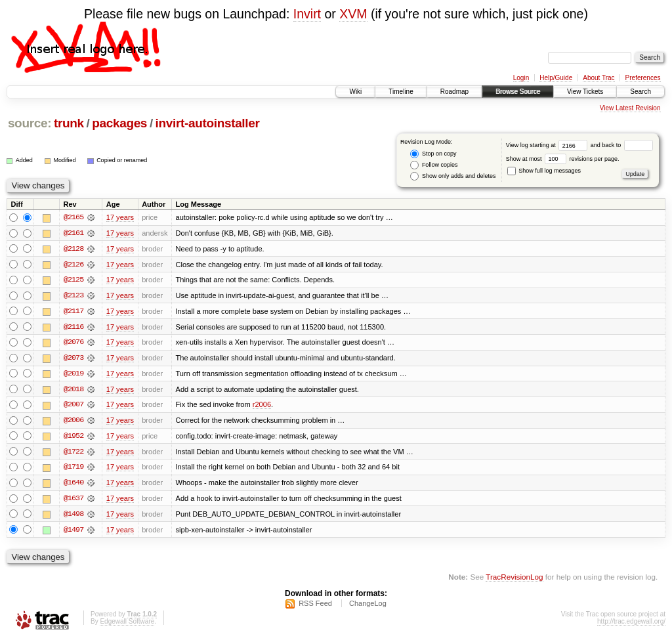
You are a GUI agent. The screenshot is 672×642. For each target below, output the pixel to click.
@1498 (73, 517)
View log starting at (548, 145)
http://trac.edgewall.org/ (631, 625)
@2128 (73, 249)
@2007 (73, 406)
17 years (120, 217)
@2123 (73, 296)
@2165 (73, 217)
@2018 (73, 391)
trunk (69, 123)
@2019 (73, 375)
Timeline (401, 92)
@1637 (73, 501)
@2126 (73, 265)
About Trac (598, 78)
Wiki (355, 92)
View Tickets (585, 92)
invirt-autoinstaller (208, 123)
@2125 (73, 280)
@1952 (73, 438)
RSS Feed (315, 607)
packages (119, 123)
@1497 (73, 532)
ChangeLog (368, 607)
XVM (353, 14)
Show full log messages (544, 171)
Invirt (307, 14)
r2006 (262, 406)
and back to (622, 145)
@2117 (73, 312)
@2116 (73, 328)
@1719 (73, 469)
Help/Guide (556, 78)
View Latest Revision (630, 108)
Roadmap (454, 92)
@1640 (73, 485)
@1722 (73, 454)
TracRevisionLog (514, 580)
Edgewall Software (127, 625)
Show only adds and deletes (453, 176)
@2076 (73, 343)
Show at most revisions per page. (563, 159)
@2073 (73, 359)
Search (640, 92)
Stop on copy (433, 154)
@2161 (73, 233)
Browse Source (518, 92)
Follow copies (434, 165)
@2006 (73, 422)
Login (521, 78)
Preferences (643, 78)
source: (30, 123)
